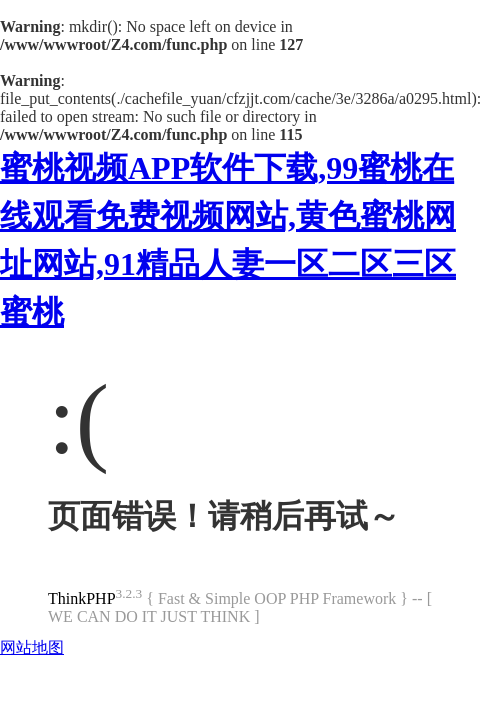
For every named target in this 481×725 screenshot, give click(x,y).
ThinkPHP (82, 598)
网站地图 (32, 647)
